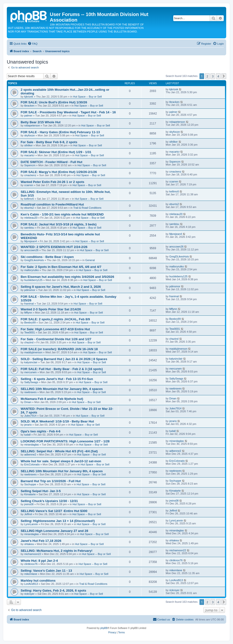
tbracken (29, 106)
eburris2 (29, 208)
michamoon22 (33, 554)
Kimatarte (30, 494)
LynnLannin (31, 524)
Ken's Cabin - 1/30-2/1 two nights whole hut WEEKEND (62, 214)
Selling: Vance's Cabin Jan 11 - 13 (46, 571)
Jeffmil (28, 514)
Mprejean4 (31, 241)
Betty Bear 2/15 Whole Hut (41, 122)
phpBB (104, 628)
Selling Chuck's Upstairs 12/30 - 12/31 (49, 501)
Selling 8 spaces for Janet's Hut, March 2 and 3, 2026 (61, 287)
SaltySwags (31, 382)
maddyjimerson (33, 352)
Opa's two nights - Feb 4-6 (41, 431)
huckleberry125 (33, 280)
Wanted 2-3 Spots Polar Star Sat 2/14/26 (51, 309)
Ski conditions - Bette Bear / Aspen (47, 257)
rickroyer (29, 594)
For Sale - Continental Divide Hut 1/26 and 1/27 (56, 339)
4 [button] (218, 76)
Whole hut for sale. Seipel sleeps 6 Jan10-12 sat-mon (61, 461)
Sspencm (30, 165)
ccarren (29, 185)
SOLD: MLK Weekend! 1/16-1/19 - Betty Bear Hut (57, 421)
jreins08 (29, 504)
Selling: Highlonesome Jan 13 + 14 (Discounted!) (58, 521)
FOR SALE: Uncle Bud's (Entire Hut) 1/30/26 (54, 102)
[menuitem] (33, 44)
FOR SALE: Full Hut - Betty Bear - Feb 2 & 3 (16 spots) (62, 369)
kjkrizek (29, 97)
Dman (28, 402)
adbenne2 (30, 454)
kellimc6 (29, 199)
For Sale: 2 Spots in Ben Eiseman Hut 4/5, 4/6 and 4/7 (61, 267)
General (90, 260)
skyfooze (30, 135)
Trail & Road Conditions (87, 208)
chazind (29, 342)
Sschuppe (30, 484)
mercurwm (30, 372)
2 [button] (207, 76)
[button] (224, 76)
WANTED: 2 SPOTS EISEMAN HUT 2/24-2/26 (54, 247)
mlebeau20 (31, 218)
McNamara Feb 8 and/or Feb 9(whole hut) (52, 399)
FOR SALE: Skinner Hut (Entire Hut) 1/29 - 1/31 (56, 152)
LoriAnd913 (31, 584)
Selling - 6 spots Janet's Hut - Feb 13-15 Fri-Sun (57, 379)
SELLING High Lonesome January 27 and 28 (54, 531)
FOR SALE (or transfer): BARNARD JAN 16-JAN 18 (59, 349)
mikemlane (31, 574)
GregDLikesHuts (34, 260)
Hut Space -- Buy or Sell (87, 97)
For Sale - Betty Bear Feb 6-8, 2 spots (49, 142)
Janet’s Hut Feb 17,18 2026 (41, 541)
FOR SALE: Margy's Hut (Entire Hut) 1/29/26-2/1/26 (59, 172)
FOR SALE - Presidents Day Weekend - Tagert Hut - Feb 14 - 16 (68, 112)
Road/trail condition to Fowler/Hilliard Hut (52, 204)
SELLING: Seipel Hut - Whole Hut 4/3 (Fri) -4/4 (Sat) (59, 451)
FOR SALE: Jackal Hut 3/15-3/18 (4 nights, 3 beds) (59, 224)
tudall (27, 435)
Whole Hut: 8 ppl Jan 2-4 (39, 561)
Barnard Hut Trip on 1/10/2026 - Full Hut (51, 481)
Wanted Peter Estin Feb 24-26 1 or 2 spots (52, 182)
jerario (28, 425)
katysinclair (31, 362)
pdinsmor (30, 290)
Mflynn (28, 313)
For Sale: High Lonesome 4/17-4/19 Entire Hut (55, 329)
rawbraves (30, 392)
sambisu (29, 228)
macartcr (30, 155)
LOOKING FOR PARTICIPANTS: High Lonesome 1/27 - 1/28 (65, 441)
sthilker (29, 145)
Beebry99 (30, 322)
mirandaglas (32, 445)
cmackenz (30, 175)
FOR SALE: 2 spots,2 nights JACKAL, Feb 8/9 (55, 319)
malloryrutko (32, 270)
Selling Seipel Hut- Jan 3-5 (41, 491)
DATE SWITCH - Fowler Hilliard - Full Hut (52, 162)
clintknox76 (31, 564)
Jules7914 (30, 416)
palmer (28, 116)
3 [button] (213, 76)
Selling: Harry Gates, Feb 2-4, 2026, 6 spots (53, 590)
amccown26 (31, 250)
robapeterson (32, 125)
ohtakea (29, 544)
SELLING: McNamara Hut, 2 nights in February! (56, 551)
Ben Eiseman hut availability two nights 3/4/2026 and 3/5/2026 (67, 277)
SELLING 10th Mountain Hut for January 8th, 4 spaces (62, 389)
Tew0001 (30, 332)
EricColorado (32, 464)
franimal (29, 304)
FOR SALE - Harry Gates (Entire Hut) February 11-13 (60, 132)
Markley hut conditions (38, 581)
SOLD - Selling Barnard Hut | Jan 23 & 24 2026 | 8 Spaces (64, 359)
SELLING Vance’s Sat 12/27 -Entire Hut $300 (54, 511)
